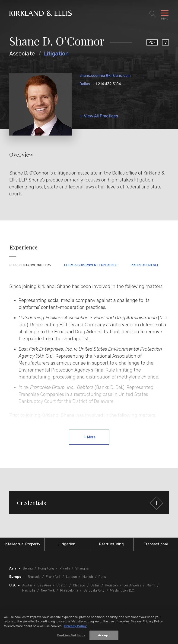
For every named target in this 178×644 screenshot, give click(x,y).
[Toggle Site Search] (153, 14)
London (72, 577)
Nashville (29, 591)
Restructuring (111, 544)
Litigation (56, 54)
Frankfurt (53, 577)
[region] (89, 627)
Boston (62, 585)
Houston (111, 585)
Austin (27, 585)
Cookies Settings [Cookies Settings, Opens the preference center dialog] (71, 635)
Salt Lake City (94, 591)
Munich (88, 577)
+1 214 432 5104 (107, 84)
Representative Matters (30, 265)
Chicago (79, 585)
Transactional (156, 544)
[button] (89, 503)
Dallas (85, 84)
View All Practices (101, 116)
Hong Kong (46, 568)
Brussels (34, 577)
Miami (151, 585)
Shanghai (82, 568)
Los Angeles (132, 585)
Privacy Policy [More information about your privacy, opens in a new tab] (75, 626)
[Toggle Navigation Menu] (165, 14)
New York (48, 591)
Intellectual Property (22, 544)
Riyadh (65, 568)
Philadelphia (69, 591)
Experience (24, 247)
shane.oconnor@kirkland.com (105, 76)
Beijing (28, 568)
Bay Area (44, 585)
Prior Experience (145, 265)
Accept (104, 635)
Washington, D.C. (122, 591)
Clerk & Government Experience (91, 265)
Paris (102, 577)
